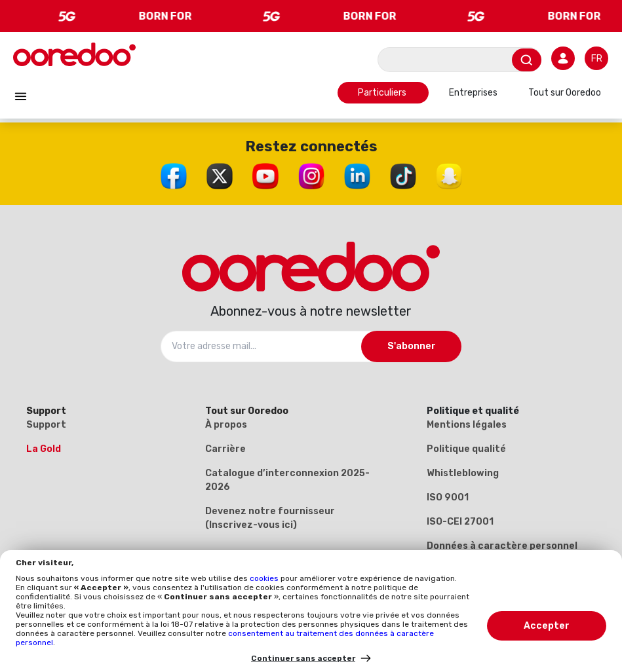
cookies (265, 578)
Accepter (547, 626)
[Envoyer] (527, 60)
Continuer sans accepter (303, 658)
